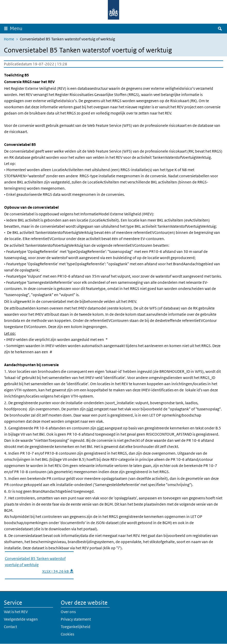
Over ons (68, 612)
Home (9, 39)
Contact (10, 627)
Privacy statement (76, 619)
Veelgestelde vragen (21, 619)
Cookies (67, 634)
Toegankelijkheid (76, 627)
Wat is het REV (16, 612)
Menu (16, 28)
